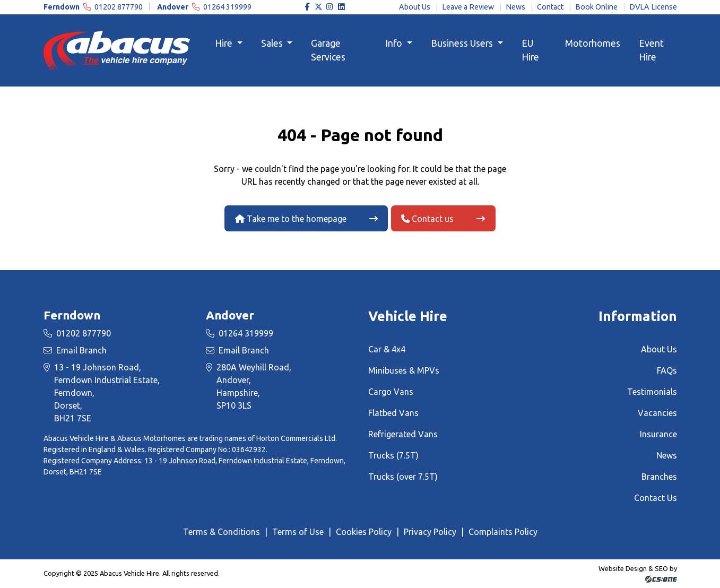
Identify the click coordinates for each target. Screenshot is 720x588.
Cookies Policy (364, 532)
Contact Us (656, 498)
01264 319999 (204, 7)
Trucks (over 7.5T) (403, 477)
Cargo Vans (391, 392)
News (515, 7)
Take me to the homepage (291, 219)
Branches (659, 477)
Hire (225, 43)
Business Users (463, 43)
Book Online (596, 7)
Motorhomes (593, 43)
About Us (415, 7)
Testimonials (652, 392)
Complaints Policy (503, 532)
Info (395, 43)
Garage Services (328, 50)
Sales (273, 43)
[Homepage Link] (117, 50)
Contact (550, 7)
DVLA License (653, 7)
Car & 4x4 (387, 349)
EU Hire (530, 50)
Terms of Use (298, 532)
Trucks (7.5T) (393, 455)
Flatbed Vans (393, 413)
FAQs (667, 370)
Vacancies (657, 413)
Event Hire (651, 50)
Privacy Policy (430, 532)
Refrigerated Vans (403, 434)
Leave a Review (468, 7)
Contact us (427, 219)
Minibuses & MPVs (404, 370)
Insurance (658, 434)
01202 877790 (94, 7)
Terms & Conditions (222, 532)
